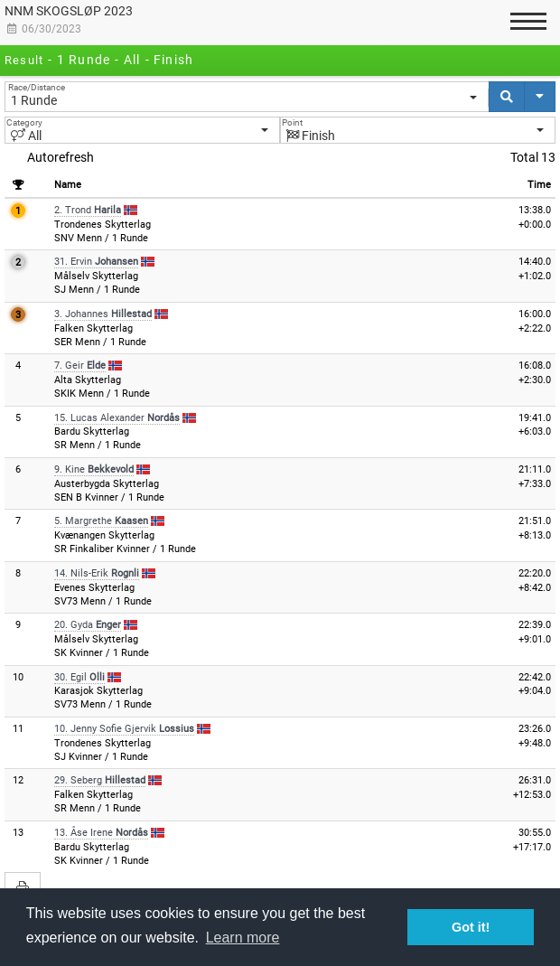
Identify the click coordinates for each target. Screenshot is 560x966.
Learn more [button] (243, 938)
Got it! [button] (471, 927)
